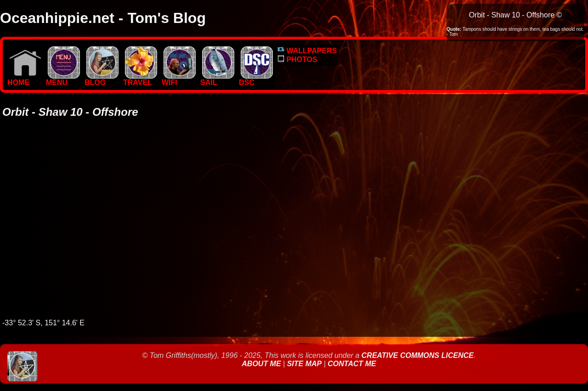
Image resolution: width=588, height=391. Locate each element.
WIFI (179, 79)
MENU (63, 79)
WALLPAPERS (307, 51)
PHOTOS (297, 59)
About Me (262, 364)
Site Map (305, 364)
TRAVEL (140, 79)
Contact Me (352, 364)
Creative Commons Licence (418, 355)
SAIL (217, 79)
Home (24, 79)
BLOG (102, 79)
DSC (256, 79)
